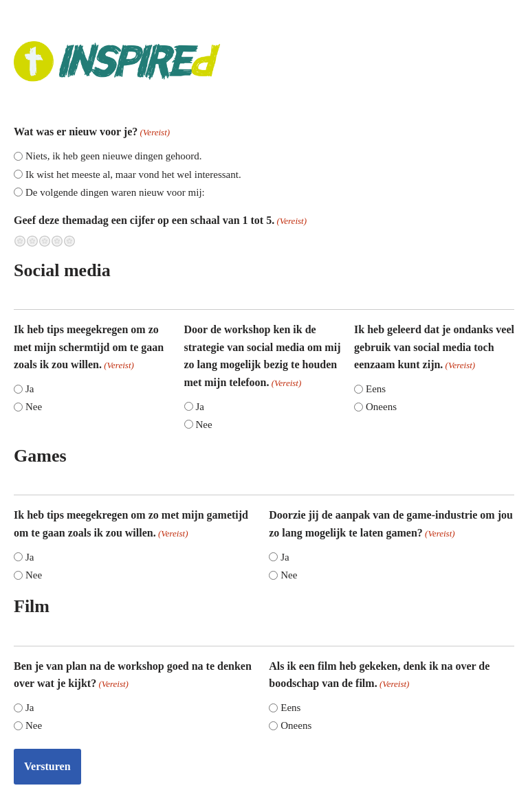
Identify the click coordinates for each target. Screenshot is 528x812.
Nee (34, 407)
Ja (30, 389)
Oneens (381, 407)
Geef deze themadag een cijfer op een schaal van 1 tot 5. (160, 222)
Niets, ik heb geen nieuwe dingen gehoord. (114, 156)
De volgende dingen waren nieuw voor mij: (115, 192)
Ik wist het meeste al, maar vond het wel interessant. (133, 174)
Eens (376, 389)
